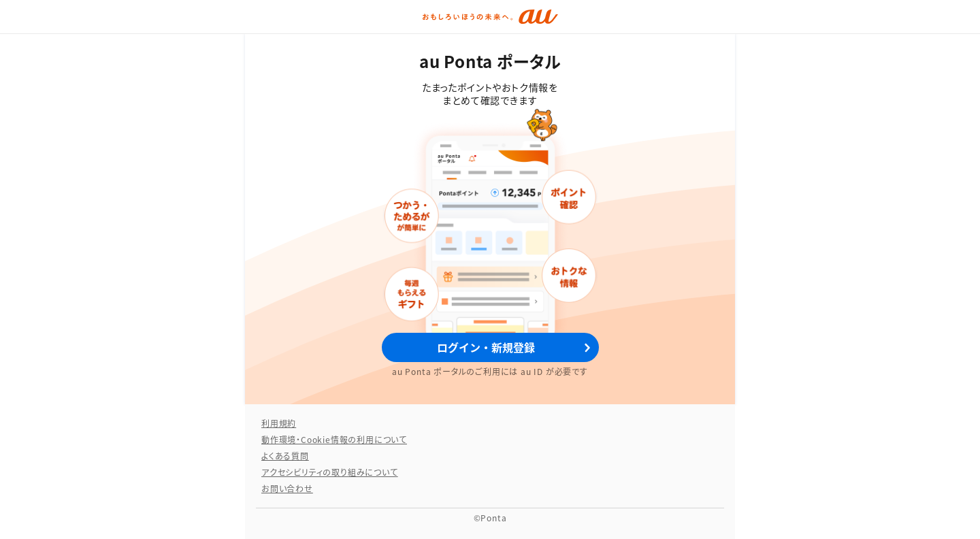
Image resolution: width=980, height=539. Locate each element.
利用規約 (279, 423)
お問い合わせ (287, 488)
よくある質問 (285, 456)
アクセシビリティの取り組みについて (330, 472)
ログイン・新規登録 (486, 347)
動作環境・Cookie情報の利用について (334, 439)
